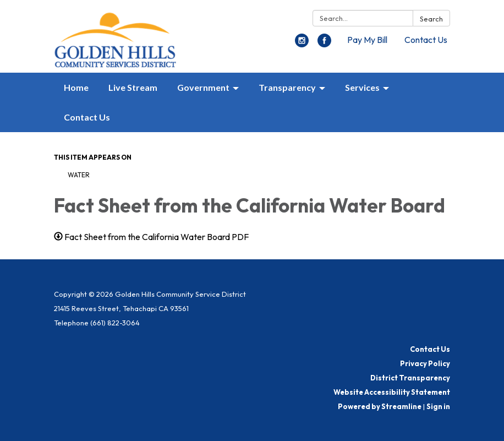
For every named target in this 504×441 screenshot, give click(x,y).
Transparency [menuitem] (287, 87)
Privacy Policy (425, 363)
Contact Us (426, 40)
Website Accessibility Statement (392, 392)
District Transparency (410, 378)
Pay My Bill (367, 40)
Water (79, 175)
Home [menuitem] (76, 87)
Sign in (438, 406)
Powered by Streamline (380, 406)
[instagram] (302, 44)
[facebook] (324, 44)
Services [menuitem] (362, 87)
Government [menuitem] (203, 87)
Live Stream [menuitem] (133, 87)
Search (431, 19)
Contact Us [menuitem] (87, 117)
